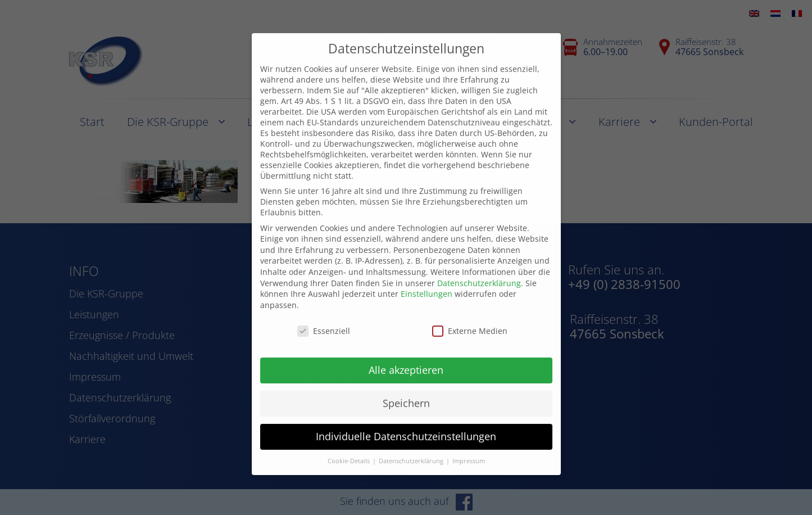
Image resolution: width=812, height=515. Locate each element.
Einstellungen (427, 277)
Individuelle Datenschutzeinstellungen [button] (406, 419)
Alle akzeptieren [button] (406, 354)
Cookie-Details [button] (350, 444)
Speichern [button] (406, 387)
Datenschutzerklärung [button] (412, 444)
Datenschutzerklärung (479, 266)
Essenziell (324, 314)
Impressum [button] (469, 444)
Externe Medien (470, 314)
